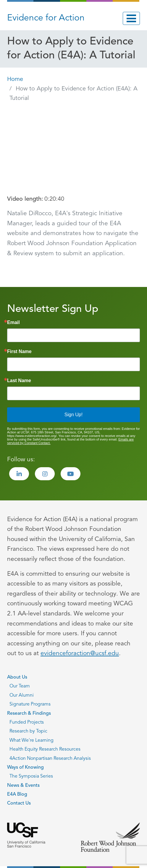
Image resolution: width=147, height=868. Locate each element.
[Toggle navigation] (131, 18)
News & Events (23, 786)
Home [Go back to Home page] (15, 79)
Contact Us (19, 803)
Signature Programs (30, 704)
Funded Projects (27, 722)
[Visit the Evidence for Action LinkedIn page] (19, 474)
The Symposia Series (31, 776)
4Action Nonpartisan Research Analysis (50, 759)
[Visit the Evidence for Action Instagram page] (45, 474)
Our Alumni (22, 695)
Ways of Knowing (25, 768)
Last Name (19, 381)
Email (13, 323)
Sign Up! (73, 415)
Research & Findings (29, 714)
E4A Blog (17, 794)
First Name (19, 352)
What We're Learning (31, 741)
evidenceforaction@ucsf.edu (80, 654)
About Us (17, 677)
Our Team (20, 686)
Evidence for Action (46, 18)
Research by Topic (28, 731)
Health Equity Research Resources (45, 749)
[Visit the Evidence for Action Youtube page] (71, 474)
